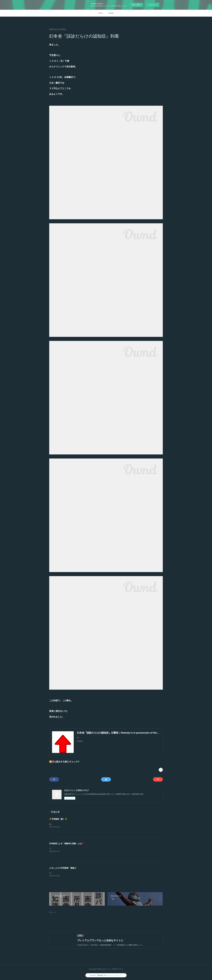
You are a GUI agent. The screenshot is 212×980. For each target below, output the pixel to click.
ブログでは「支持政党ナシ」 (60, 849)
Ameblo (111, 13)
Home (101, 13)
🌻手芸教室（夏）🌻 (58, 819)
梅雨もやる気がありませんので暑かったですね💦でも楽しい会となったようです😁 (80, 824)
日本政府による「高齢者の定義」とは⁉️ (66, 843)
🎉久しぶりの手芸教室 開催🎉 (63, 868)
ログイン (153, 5)
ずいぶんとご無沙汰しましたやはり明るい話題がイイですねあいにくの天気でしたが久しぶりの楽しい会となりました (92, 873)
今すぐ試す (136, 5)
